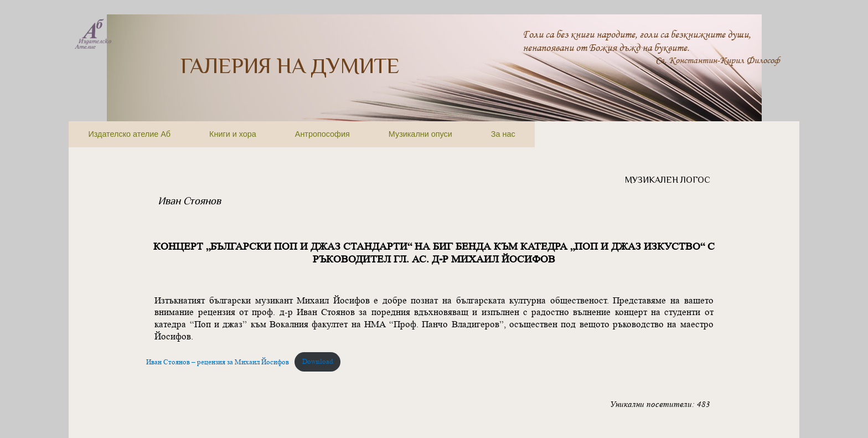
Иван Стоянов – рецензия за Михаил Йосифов (218, 361)
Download (318, 361)
